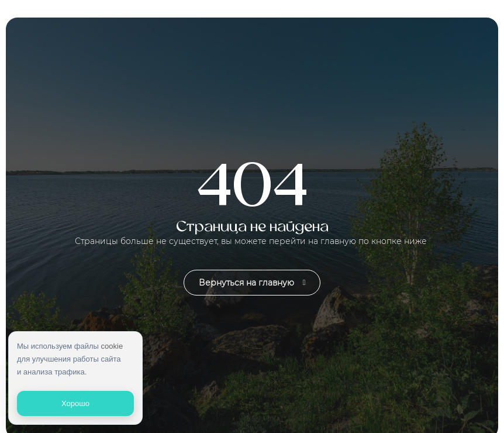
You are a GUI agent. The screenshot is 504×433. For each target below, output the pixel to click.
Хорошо (75, 403)
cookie (112, 346)
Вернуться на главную (252, 283)
